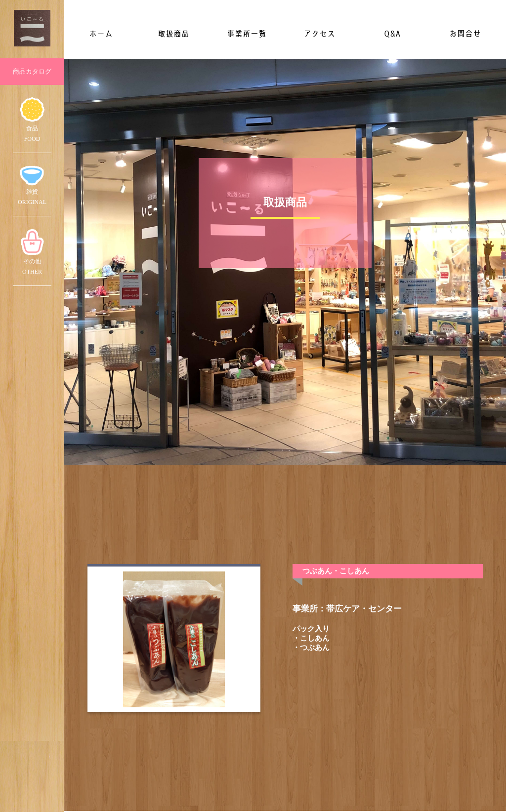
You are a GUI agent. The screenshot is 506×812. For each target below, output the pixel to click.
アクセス (319, 34)
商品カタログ (32, 71)
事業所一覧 (247, 34)
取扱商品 (173, 34)
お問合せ (465, 34)
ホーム (101, 34)
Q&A (392, 34)
